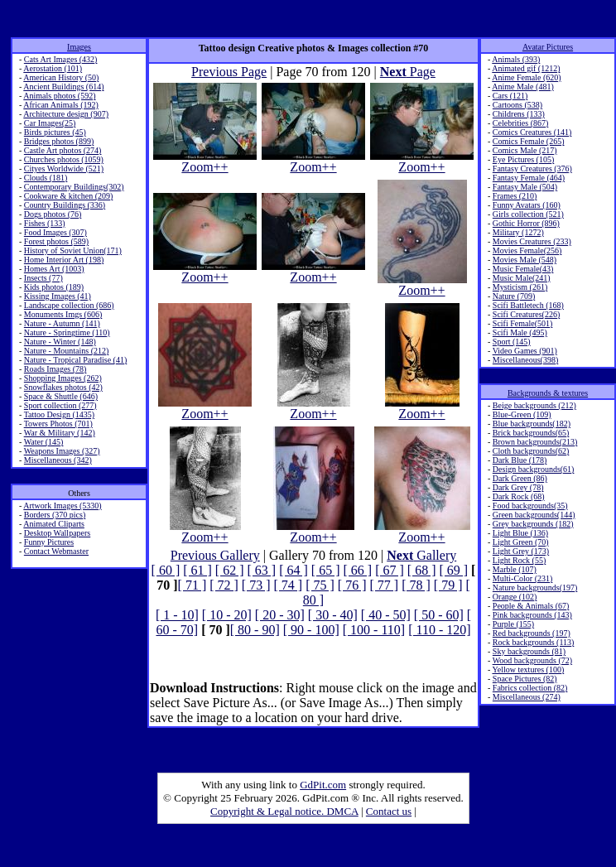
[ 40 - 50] (386, 615)
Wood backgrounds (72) (532, 660)
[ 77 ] (384, 585)
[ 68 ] (422, 570)
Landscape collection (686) (69, 305)
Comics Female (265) (529, 141)
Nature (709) (514, 296)
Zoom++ (205, 161)
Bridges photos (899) (59, 141)
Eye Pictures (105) (523, 159)
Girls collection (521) (528, 214)
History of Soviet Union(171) (73, 250)
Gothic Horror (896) (526, 223)
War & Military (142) (60, 433)
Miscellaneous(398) (525, 360)
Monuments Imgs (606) (63, 314)
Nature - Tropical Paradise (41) (75, 360)
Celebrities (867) (520, 123)
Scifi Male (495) (520, 332)
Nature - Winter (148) (60, 342)
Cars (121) (510, 96)
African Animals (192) (61, 105)
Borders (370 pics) (55, 515)
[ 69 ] (453, 570)
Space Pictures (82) (525, 679)
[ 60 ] (166, 570)
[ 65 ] (326, 570)
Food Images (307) (55, 232)
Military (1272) (518, 232)
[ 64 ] (294, 570)
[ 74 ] (289, 585)
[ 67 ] (390, 570)
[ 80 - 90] (255, 630)
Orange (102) (515, 597)
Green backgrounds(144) (534, 515)
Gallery (421, 555)
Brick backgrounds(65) (531, 433)
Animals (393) (516, 59)
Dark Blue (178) (520, 460)
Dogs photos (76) (53, 214)
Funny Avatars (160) (527, 205)
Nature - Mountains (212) (66, 351)
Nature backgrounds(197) (535, 588)
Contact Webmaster (56, 551)
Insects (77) (43, 278)
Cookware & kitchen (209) (68, 196)
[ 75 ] (320, 585)
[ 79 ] (448, 585)
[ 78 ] (416, 585)
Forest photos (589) (56, 241)
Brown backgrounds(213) (535, 442)
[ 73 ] (256, 585)
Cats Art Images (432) (61, 59)
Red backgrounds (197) (532, 633)
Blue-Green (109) (522, 414)
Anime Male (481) (522, 87)
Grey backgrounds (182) (533, 524)
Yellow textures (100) (528, 670)
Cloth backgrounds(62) (531, 451)
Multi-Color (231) (523, 578)
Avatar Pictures (548, 47)
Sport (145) (512, 342)
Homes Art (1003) (54, 269)
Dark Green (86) (520, 478)
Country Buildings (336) (65, 205)
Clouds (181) (46, 178)
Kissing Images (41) (58, 296)
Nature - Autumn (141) (62, 323)
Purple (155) (513, 624)
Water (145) (44, 442)
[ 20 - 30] (280, 615)
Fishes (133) (45, 223)
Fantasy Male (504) (525, 187)
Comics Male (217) (525, 150)
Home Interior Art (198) (64, 260)
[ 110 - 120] (439, 630)
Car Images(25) (50, 123)
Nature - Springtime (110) (67, 332)
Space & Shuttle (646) (61, 396)
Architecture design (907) (66, 114)
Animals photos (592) (59, 96)
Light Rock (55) (519, 560)
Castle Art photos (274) (63, 150)
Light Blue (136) (520, 533)
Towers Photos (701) (58, 424)
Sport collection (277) (60, 405)
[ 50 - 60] (439, 615)
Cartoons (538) (517, 105)
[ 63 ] (262, 570)
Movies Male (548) (525, 260)
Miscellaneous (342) (58, 460)
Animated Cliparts (54, 524)
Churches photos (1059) (64, 159)
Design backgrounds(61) (534, 469)
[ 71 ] (192, 585)
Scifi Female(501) (522, 323)
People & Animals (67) (531, 606)
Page (408, 72)
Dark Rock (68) (519, 496)
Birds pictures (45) (55, 132)
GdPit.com (323, 785)
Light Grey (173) (521, 551)
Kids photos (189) (54, 287)
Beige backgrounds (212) (534, 405)
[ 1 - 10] (177, 615)
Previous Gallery (215, 555)
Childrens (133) (519, 114)
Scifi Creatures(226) (526, 314)
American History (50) (61, 77)
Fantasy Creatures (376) (532, 169)
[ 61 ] (197, 570)
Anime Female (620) (526, 77)
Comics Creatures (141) (532, 132)
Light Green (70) (521, 542)
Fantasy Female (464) (529, 178)
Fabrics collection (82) (530, 688)
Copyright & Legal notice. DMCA (284, 811)
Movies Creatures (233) (532, 241)
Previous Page (229, 72)
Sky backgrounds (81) (529, 651)
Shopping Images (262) (63, 378)
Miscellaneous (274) (527, 697)
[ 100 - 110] (374, 630)
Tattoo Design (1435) (59, 414)
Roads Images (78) (55, 369)
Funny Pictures (49, 542)
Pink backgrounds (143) (532, 615)
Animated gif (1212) (526, 68)
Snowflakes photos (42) (63, 387)
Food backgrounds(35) (530, 506)
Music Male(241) (522, 278)
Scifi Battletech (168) (528, 305)
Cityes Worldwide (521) (64, 169)
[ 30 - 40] (333, 615)
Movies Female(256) (527, 250)
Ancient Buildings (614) (63, 87)
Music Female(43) (523, 269)
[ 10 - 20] (227, 615)
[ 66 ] (357, 570)
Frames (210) (515, 196)
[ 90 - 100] (311, 630)
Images (79, 47)
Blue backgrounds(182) (532, 424)
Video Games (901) (525, 351)
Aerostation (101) (53, 68)
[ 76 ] (352, 585)
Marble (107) (515, 569)
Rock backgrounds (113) (534, 642)
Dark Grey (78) (518, 487)
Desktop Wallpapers (57, 533)
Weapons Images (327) (62, 451)
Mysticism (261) (520, 287)
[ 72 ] (224, 585)
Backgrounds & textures (548, 393)
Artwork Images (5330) (62, 506)
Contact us (389, 811)
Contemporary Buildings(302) (74, 187)
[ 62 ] (230, 570)
